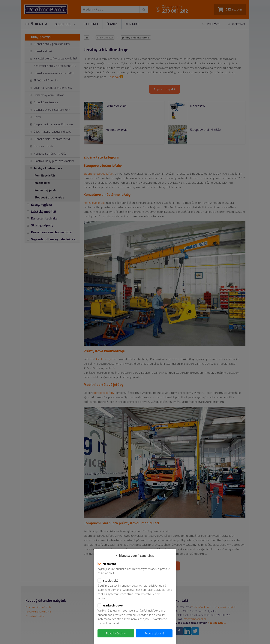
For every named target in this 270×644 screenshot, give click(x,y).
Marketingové (110, 606)
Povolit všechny (116, 633)
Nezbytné (107, 564)
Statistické (108, 581)
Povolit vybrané (154, 633)
